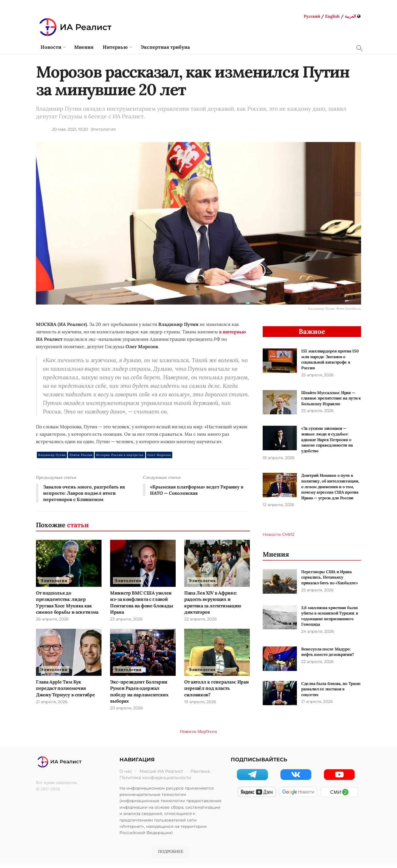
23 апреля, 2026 (126, 619)
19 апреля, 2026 (200, 702)
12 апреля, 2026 (278, 505)
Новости (51, 47)
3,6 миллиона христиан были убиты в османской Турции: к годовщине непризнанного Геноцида (330, 616)
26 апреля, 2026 (52, 619)
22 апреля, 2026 (200, 619)
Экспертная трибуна (165, 47)
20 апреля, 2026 (126, 708)
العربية (350, 16)
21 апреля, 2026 (52, 702)
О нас (126, 771)
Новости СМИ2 (278, 534)
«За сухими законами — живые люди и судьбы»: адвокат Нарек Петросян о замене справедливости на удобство (327, 439)
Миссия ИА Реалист (161, 771)
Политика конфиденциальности (155, 777)
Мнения (84, 47)
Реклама (200, 771)
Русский (312, 16)
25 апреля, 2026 (317, 375)
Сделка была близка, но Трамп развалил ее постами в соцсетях (331, 689)
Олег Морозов (159, 455)
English (332, 16)
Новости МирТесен (198, 731)
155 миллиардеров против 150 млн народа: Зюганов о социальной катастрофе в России (330, 359)
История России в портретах (120, 455)
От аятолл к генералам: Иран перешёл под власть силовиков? (216, 688)
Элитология (103, 129)
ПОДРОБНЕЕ (171, 851)
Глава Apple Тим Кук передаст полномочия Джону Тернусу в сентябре (65, 688)
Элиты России (81, 455)
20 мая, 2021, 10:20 (70, 129)
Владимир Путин (52, 455)
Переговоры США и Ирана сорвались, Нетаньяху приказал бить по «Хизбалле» (329, 577)
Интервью (115, 47)
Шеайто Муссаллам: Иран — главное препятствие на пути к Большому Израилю (331, 398)
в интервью (232, 332)
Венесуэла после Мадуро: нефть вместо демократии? (327, 652)
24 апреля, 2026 (318, 631)
